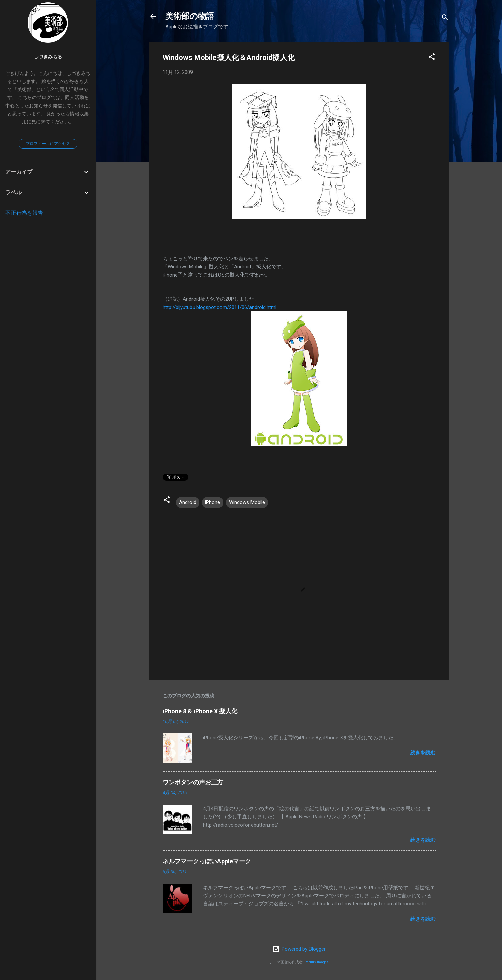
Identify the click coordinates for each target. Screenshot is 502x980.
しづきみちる (48, 57)
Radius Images (317, 962)
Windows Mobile (247, 502)
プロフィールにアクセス (48, 144)
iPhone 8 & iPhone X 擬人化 (200, 711)
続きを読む (423, 753)
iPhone (213, 502)
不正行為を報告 (24, 213)
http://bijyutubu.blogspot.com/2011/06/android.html (219, 307)
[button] (432, 58)
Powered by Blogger (299, 949)
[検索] (445, 18)
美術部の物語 (190, 16)
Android (188, 502)
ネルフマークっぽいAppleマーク (207, 861)
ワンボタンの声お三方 (193, 782)
